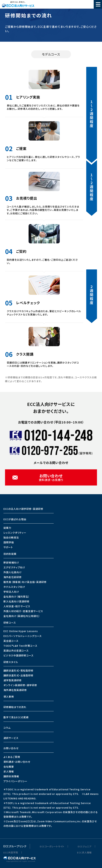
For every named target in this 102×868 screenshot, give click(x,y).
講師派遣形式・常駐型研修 (18, 670)
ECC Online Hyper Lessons (21, 631)
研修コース (10, 623)
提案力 (7, 528)
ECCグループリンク (15, 846)
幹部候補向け (11, 562)
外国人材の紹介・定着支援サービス (23, 611)
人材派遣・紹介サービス (17, 606)
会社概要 (9, 767)
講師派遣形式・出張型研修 (18, 675)
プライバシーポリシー (15, 781)
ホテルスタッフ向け (14, 587)
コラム (7, 728)
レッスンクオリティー (15, 533)
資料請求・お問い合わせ (17, 762)
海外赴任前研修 (13, 577)
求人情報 (9, 771)
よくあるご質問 (12, 757)
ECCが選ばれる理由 (15, 519)
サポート (8, 547)
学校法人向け (11, 592)
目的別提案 (10, 554)
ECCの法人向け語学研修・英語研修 (23, 509)
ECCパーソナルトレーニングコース (23, 636)
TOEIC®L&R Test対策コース (20, 646)
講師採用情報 (11, 776)
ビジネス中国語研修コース (19, 655)
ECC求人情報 (84, 852)
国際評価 (9, 542)
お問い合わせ (11, 748)
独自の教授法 (11, 537)
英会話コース (11, 641)
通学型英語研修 (13, 680)
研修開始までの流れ (15, 707)
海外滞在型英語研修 (15, 690)
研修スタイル (11, 662)
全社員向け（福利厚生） (17, 597)
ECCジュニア (85, 846)
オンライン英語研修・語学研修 (20, 685)
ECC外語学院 (11, 852)
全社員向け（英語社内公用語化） (22, 616)
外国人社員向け (13, 572)
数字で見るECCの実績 (16, 717)
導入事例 (9, 697)
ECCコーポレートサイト (52, 846)
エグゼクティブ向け (14, 567)
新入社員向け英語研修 (16, 601)
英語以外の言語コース (16, 651)
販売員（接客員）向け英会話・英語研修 (25, 582)
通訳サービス (11, 738)
